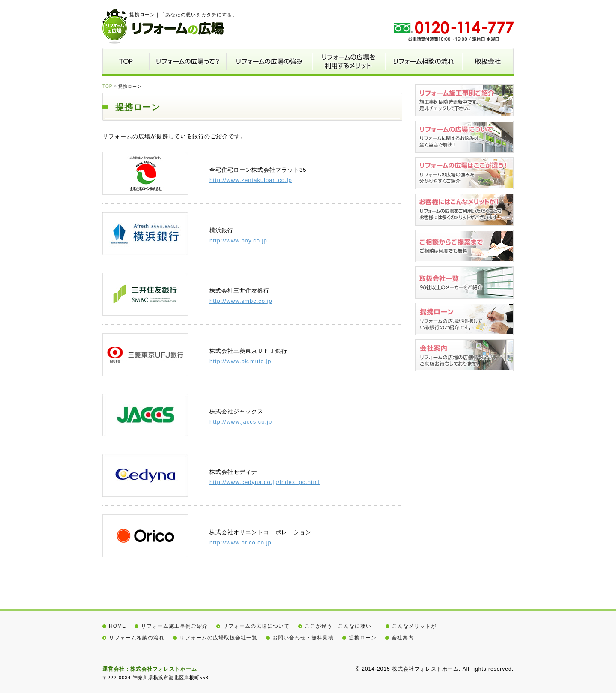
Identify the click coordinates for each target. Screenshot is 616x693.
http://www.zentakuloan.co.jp (251, 180)
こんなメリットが (414, 626)
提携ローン (363, 638)
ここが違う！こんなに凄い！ (341, 626)
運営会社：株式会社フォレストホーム (150, 669)
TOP (107, 86)
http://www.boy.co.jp (238, 240)
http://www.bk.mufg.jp (241, 361)
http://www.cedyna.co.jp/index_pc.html (265, 482)
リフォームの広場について (256, 626)
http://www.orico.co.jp (241, 542)
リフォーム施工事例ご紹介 (174, 626)
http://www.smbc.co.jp (241, 301)
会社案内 (403, 638)
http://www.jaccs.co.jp (241, 422)
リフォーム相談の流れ (137, 638)
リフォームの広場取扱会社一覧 (218, 638)
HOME (117, 626)
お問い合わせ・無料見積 (303, 638)
